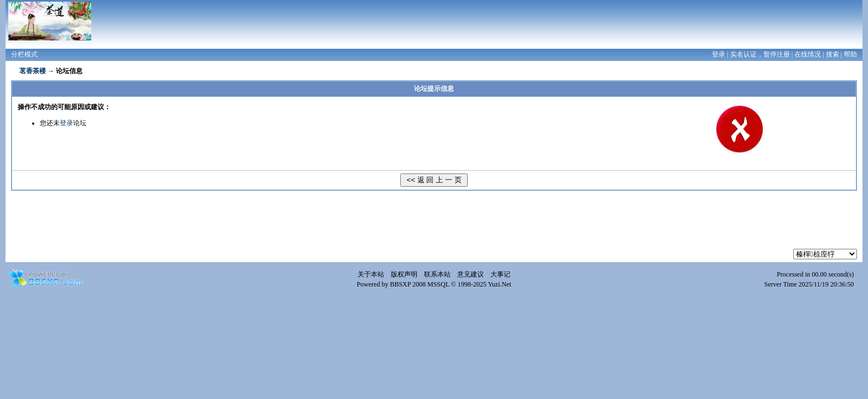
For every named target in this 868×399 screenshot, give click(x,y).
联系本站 (437, 274)
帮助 (850, 54)
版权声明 (404, 274)
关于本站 (371, 274)
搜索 (833, 54)
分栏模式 (24, 54)
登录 (719, 54)
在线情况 (808, 54)
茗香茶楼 (33, 71)
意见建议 (471, 274)
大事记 (500, 274)
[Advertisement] (434, 224)
